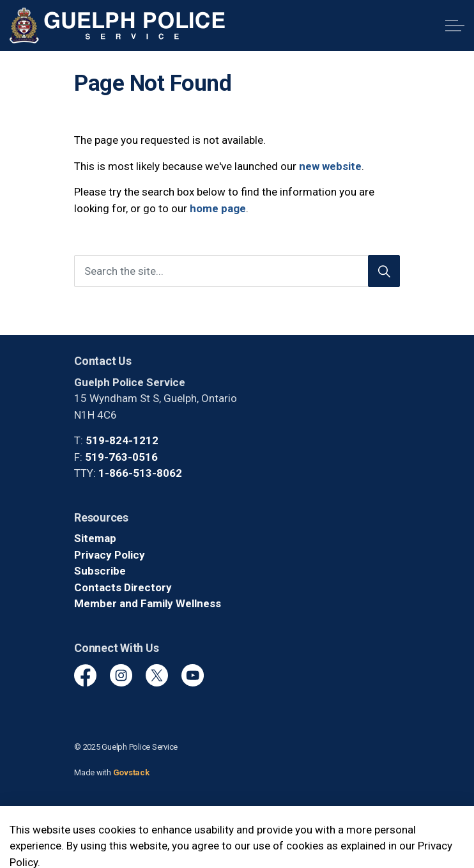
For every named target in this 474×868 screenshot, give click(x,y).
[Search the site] (237, 271)
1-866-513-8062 (140, 473)
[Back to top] (237, 831)
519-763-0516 (121, 457)
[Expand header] (455, 26)
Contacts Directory (123, 587)
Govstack (131, 772)
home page (218, 208)
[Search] (384, 271)
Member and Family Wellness (148, 603)
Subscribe (100, 571)
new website (330, 166)
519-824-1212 (122, 440)
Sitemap (95, 538)
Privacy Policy (110, 555)
